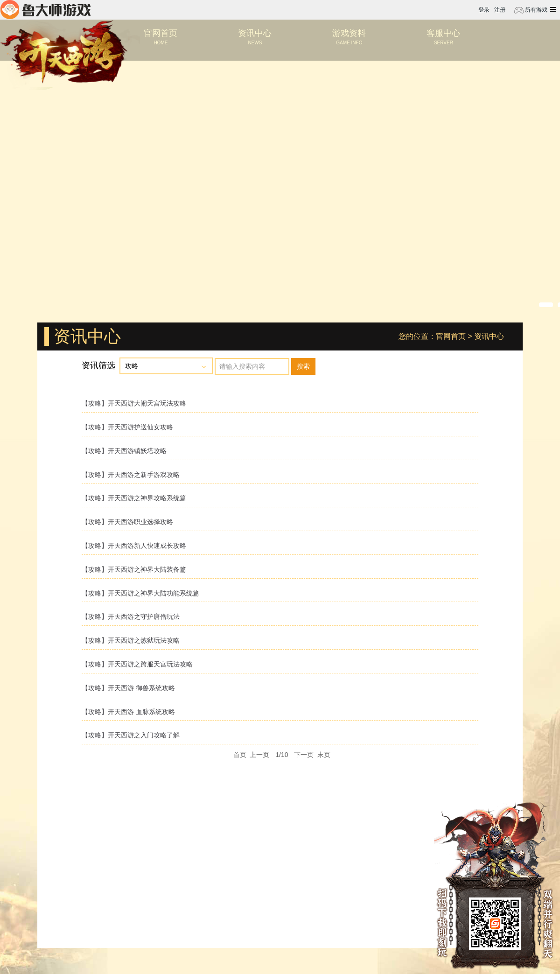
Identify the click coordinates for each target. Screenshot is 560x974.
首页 (240, 755)
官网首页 (451, 336)
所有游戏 (535, 10)
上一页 (259, 755)
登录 (484, 10)
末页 (324, 755)
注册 (500, 10)
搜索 (303, 366)
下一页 (304, 755)
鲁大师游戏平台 (45, 10)
